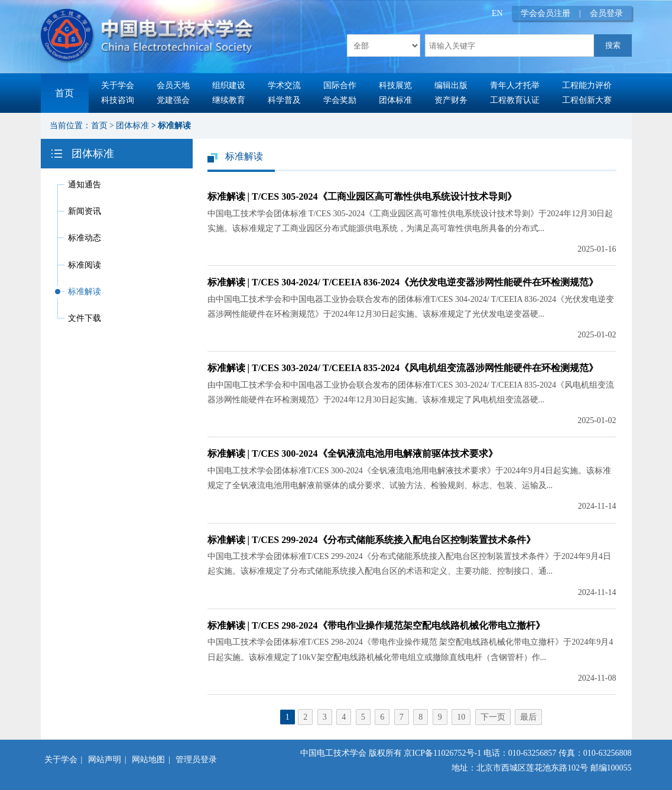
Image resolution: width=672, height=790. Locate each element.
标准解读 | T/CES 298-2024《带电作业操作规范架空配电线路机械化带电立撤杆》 (376, 625)
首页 (64, 93)
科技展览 (395, 85)
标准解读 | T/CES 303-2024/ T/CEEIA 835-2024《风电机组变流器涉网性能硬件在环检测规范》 (403, 368)
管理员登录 (196, 760)
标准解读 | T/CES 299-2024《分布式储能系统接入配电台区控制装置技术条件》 (371, 540)
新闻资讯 (85, 211)
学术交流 (284, 85)
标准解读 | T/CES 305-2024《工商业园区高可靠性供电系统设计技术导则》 (362, 196)
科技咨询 (118, 100)
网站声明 (105, 760)
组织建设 (229, 85)
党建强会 (173, 100)
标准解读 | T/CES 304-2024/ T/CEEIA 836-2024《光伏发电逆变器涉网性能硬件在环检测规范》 (403, 282)
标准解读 (174, 126)
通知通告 (85, 185)
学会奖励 (340, 100)
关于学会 (118, 85)
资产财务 (451, 100)
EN (497, 13)
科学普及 (284, 100)
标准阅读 (85, 265)
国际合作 (340, 85)
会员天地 (173, 85)
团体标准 (395, 100)
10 (461, 717)
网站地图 (148, 760)
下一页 (493, 717)
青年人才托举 (515, 85)
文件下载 (85, 318)
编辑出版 (451, 85)
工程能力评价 (587, 85)
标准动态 (85, 238)
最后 (528, 717)
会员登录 (606, 13)
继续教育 (229, 100)
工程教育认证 (515, 100)
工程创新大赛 (587, 100)
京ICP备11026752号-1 (442, 753)
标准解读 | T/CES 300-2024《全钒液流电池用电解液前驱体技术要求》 (353, 453)
